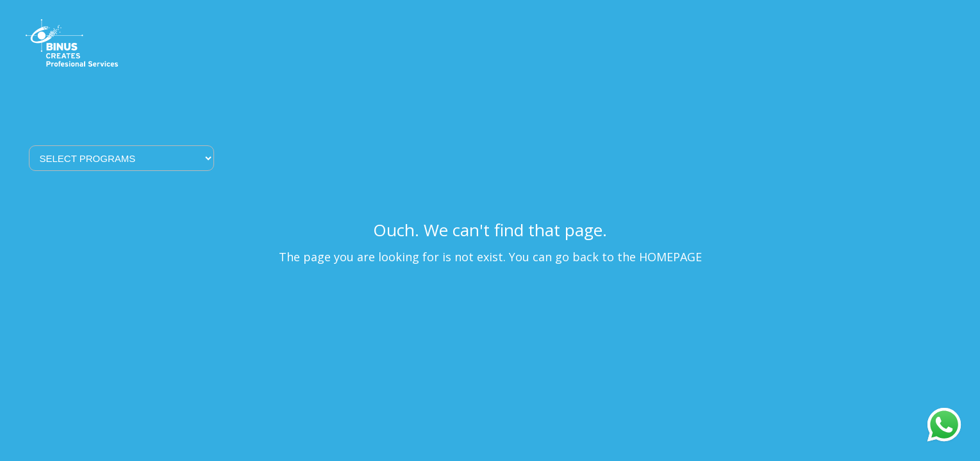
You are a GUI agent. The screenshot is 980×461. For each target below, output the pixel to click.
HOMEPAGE (670, 257)
